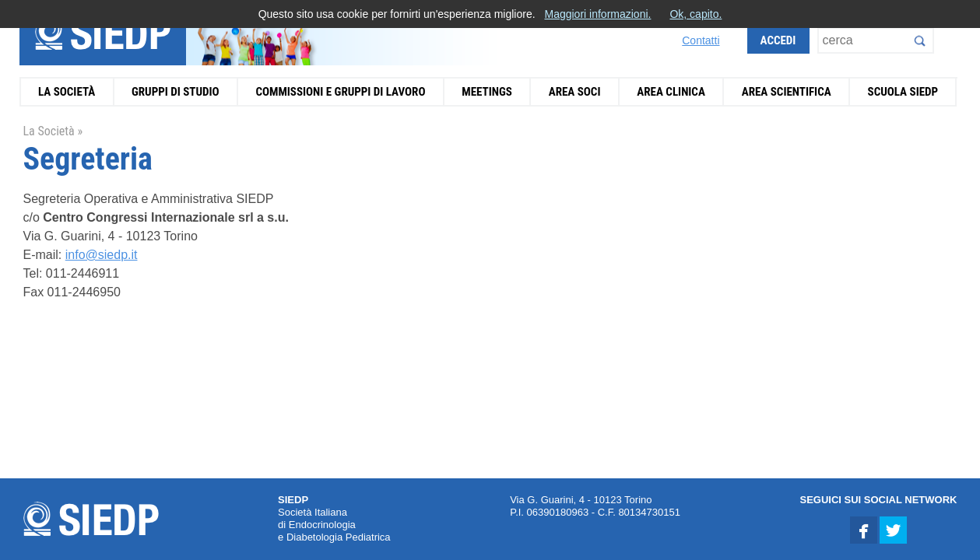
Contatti (701, 40)
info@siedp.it (102, 255)
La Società (67, 92)
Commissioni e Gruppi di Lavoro (340, 92)
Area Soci (575, 92)
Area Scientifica (787, 92)
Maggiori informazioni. (597, 14)
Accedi (778, 40)
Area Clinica (671, 92)
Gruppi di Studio (176, 92)
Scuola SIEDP (903, 92)
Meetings (487, 92)
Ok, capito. (695, 14)
